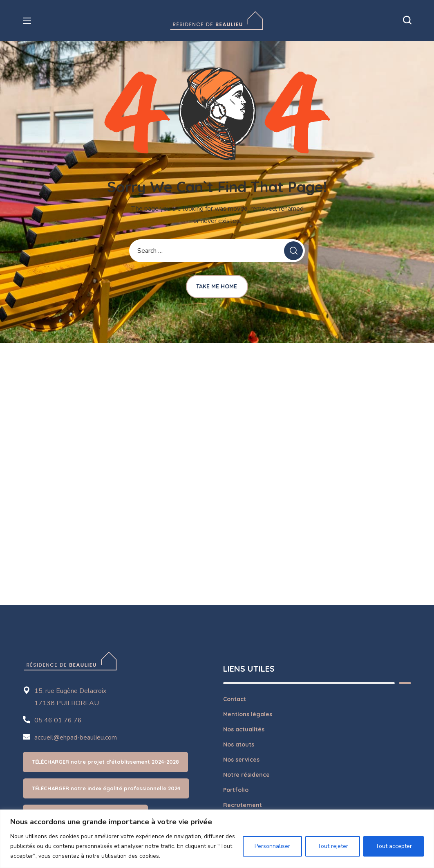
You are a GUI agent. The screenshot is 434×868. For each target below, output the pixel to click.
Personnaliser (272, 846)
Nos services (241, 760)
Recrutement (243, 805)
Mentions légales (248, 714)
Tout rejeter (333, 846)
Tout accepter (394, 846)
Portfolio (236, 790)
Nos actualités (244, 729)
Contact (235, 699)
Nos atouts (239, 744)
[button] (407, 20)
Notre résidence (246, 775)
